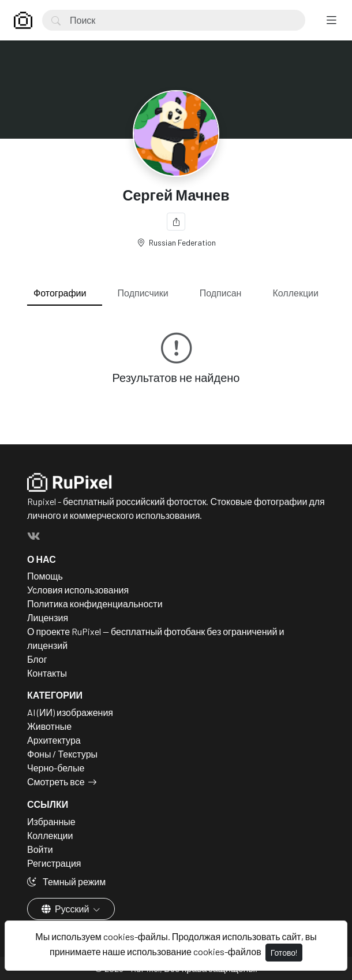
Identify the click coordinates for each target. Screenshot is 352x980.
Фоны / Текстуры (62, 754)
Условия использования (78, 590)
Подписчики (143, 293)
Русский (66, 909)
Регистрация (54, 863)
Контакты (47, 673)
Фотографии (60, 293)
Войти (40, 849)
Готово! (284, 953)
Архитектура (54, 740)
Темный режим (66, 881)
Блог (37, 659)
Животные (49, 726)
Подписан (221, 293)
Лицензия (48, 617)
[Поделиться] (176, 222)
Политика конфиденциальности (95, 604)
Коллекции (296, 293)
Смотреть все (56, 782)
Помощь (45, 576)
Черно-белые (56, 768)
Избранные (51, 821)
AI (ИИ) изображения (70, 712)
